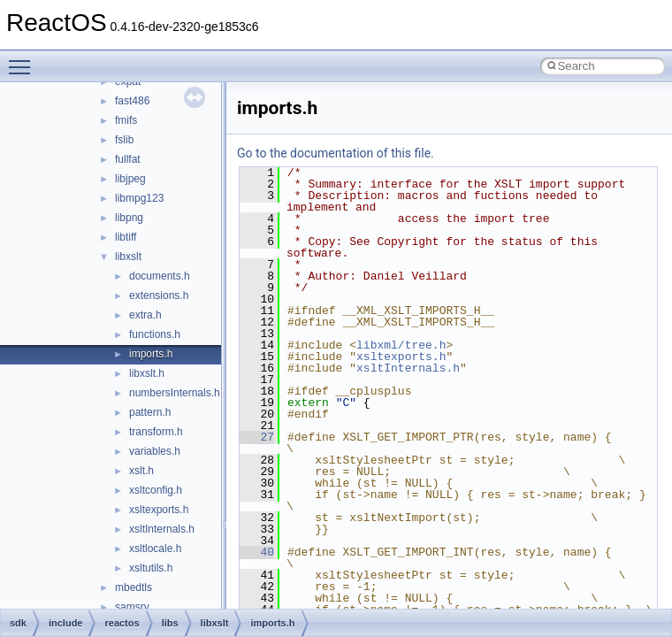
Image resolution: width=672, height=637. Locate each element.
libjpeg (130, 179)
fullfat (128, 159)
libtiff (126, 237)
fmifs (126, 120)
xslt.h (141, 471)
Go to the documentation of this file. (336, 153)
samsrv (132, 607)
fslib (124, 140)
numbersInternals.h (175, 393)
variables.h (155, 451)
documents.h (160, 276)
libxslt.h (147, 373)
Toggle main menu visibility (24, 59)
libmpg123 (139, 198)
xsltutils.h (151, 568)
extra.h (145, 315)
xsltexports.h (159, 510)
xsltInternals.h (162, 529)
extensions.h (159, 295)
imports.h (151, 354)
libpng (129, 218)
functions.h (155, 334)
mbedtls (134, 587)
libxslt (128, 257)
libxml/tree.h (401, 345)
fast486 (132, 101)
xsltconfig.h (156, 490)
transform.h (156, 432)
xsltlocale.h (155, 549)
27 (257, 437)
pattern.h (150, 412)
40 (257, 552)
